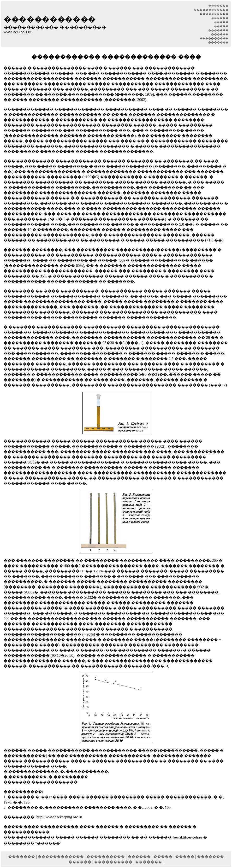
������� (22, 857)
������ (139, 857)
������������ (61, 857)
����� (163, 857)
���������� (106, 857)
